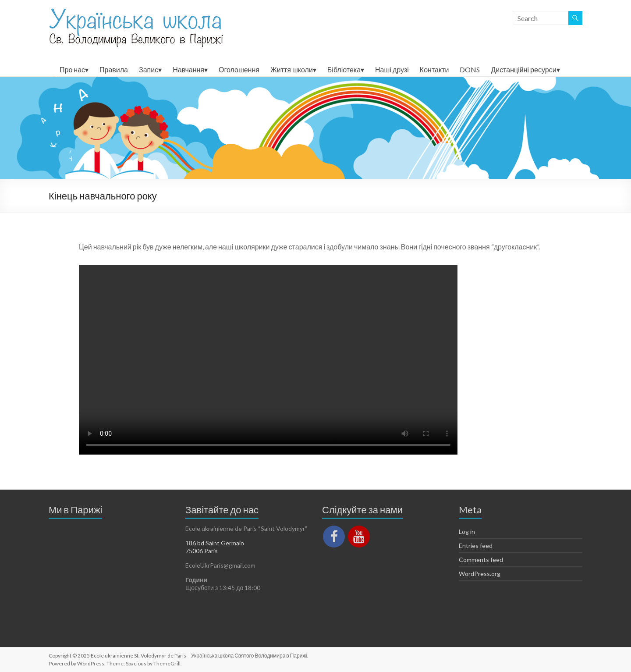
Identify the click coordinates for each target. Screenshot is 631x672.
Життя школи (292, 69)
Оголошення (239, 69)
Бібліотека (344, 69)
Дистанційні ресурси (523, 69)
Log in (467, 532)
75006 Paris (202, 551)
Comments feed (481, 560)
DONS (470, 69)
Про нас (72, 69)
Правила (114, 69)
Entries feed (476, 546)
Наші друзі (392, 69)
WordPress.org (480, 574)
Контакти (434, 69)
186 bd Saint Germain (215, 543)
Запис (149, 69)
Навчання (188, 69)
